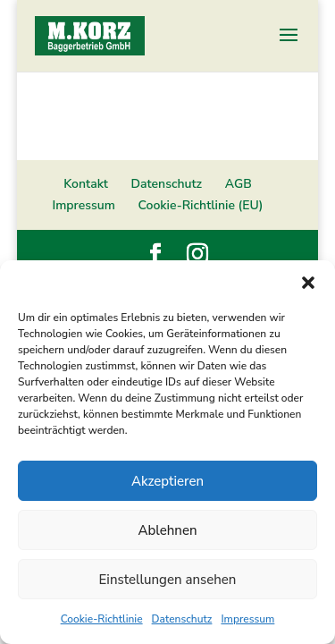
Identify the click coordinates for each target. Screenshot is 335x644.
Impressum (247, 619)
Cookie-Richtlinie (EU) (201, 205)
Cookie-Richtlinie (102, 619)
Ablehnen (167, 530)
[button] (308, 283)
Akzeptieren (167, 481)
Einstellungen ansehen (168, 580)
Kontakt (86, 184)
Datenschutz (182, 619)
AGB (239, 184)
